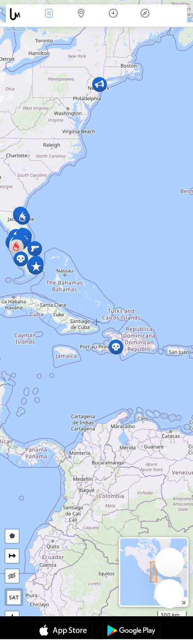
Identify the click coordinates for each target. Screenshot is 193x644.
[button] (116, 347)
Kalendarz (113, 14)
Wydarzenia (49, 14)
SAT (14, 597)
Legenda (145, 14)
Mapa (81, 14)
